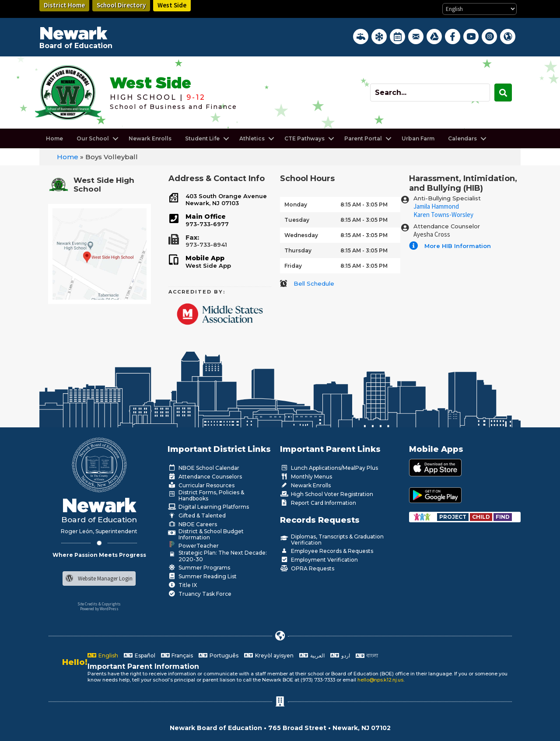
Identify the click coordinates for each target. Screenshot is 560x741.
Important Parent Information (143, 666)
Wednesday (301, 235)
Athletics (252, 138)
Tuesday (297, 220)
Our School (93, 138)
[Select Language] (479, 9)
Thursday (298, 250)
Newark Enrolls (150, 138)
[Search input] (430, 93)
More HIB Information (458, 246)
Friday (293, 266)
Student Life (202, 138)
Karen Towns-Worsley (443, 215)
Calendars (462, 138)
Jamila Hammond (436, 206)
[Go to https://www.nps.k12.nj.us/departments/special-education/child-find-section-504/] (453, 517)
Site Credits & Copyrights (99, 604)
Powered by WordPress (99, 609)
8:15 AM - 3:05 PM (364, 204)
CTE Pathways (304, 138)
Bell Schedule (314, 283)
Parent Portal (363, 138)
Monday (296, 204)
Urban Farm (418, 138)
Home (54, 138)
